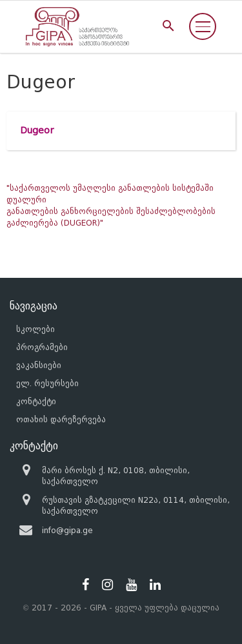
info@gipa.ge (67, 530)
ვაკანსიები (39, 365)
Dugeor (37, 131)
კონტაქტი (36, 401)
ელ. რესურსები (47, 383)
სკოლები (35, 329)
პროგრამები (42, 347)
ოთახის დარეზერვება (61, 419)
